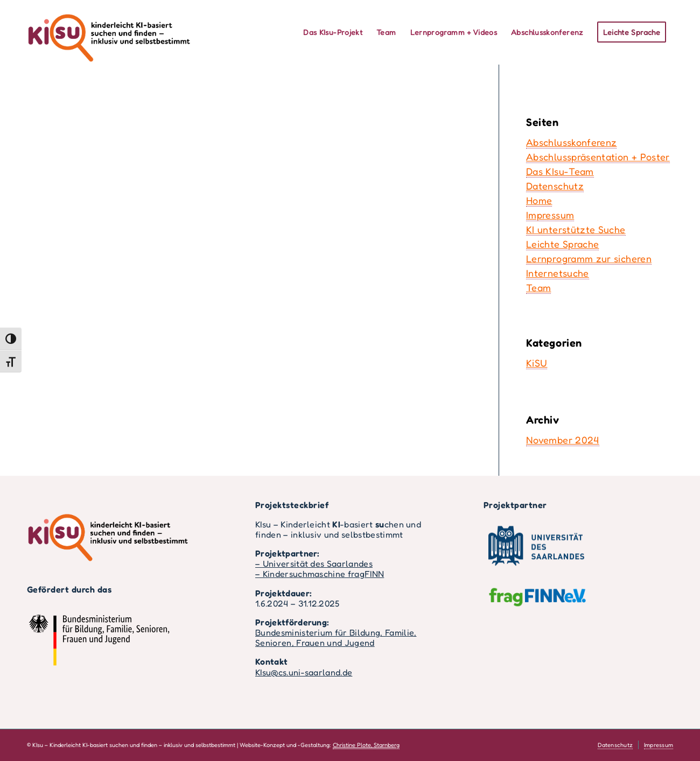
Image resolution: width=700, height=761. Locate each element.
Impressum (550, 215)
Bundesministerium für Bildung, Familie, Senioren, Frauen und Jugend (336, 637)
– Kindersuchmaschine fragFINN (320, 574)
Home (539, 200)
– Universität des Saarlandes (314, 563)
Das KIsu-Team (560, 171)
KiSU (537, 363)
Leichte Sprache (562, 244)
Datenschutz (555, 186)
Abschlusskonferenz (571, 142)
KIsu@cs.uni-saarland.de (304, 672)
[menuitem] (333, 32)
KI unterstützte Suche (576, 229)
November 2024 (563, 440)
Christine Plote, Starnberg (366, 745)
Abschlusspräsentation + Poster (598, 157)
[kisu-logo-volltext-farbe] (109, 32)
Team (538, 287)
